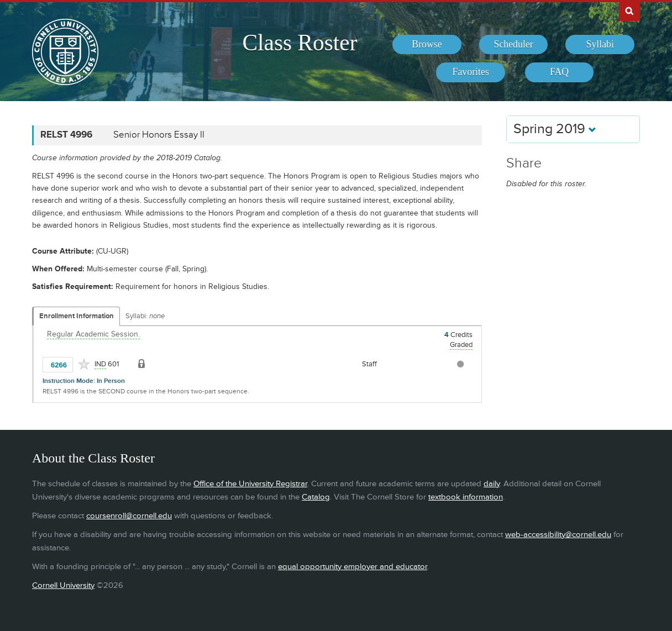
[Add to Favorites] (84, 364)
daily (492, 484)
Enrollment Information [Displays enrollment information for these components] (77, 316)
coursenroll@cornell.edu (129, 516)
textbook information (466, 497)
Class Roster (300, 43)
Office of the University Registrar (250, 484)
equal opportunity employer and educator (353, 567)
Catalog (316, 497)
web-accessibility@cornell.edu (558, 535)
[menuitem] (427, 45)
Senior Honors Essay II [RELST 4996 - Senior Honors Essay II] (159, 135)
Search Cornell (629, 10)
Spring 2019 (555, 129)
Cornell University (63, 585)
